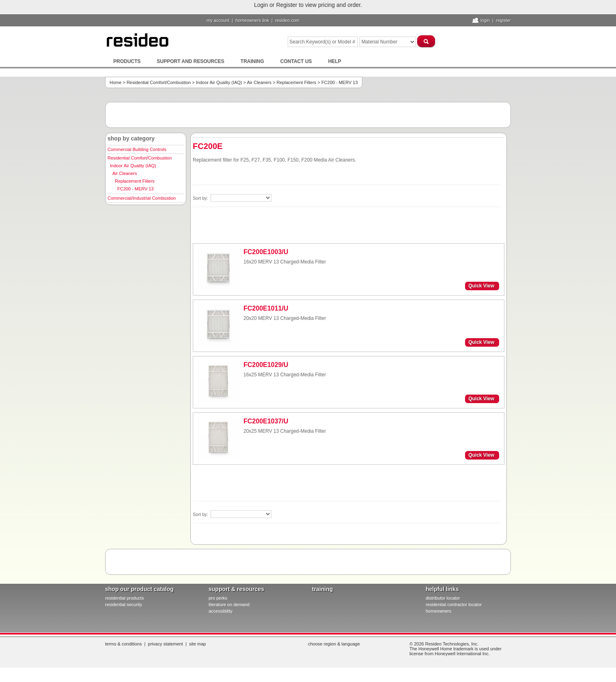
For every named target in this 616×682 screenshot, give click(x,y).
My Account (218, 20)
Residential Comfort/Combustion (159, 82)
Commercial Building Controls (137, 149)
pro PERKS (218, 598)
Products (127, 61)
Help (334, 61)
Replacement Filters (297, 82)
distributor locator (443, 598)
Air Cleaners (259, 82)
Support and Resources (190, 61)
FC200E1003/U (266, 252)
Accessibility (221, 611)
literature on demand (229, 604)
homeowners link (252, 20)
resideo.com (287, 20)
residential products (124, 598)
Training (252, 61)
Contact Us (296, 61)
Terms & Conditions (123, 644)
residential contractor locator (454, 604)
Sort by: (201, 198)
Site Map (198, 644)
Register (503, 20)
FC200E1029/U (266, 365)
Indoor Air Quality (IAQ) (219, 82)
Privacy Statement (166, 644)
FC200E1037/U (266, 421)
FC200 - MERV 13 (136, 189)
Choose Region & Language (334, 644)
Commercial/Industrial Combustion (142, 198)
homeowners (438, 611)
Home (115, 82)
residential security (124, 604)
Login (485, 20)
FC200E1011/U (266, 308)
